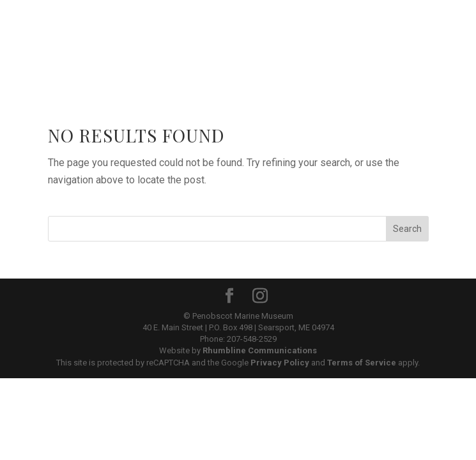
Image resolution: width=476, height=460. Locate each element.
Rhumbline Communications (260, 350)
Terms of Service (362, 363)
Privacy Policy (280, 363)
